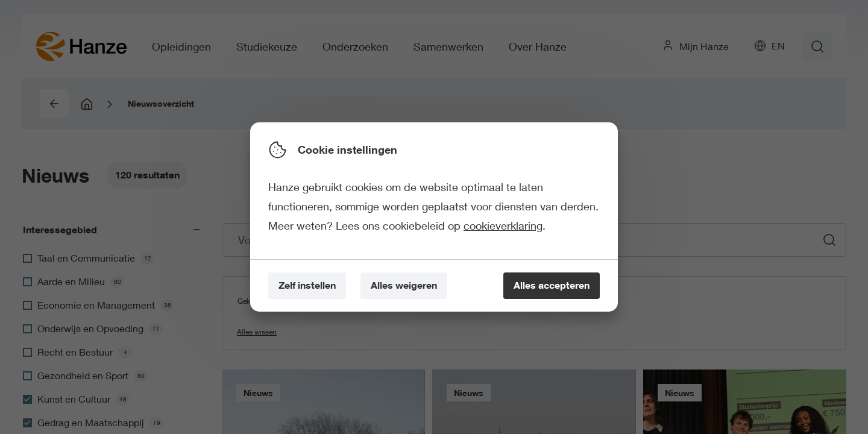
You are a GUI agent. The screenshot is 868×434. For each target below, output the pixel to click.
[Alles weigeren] (404, 286)
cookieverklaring (503, 225)
